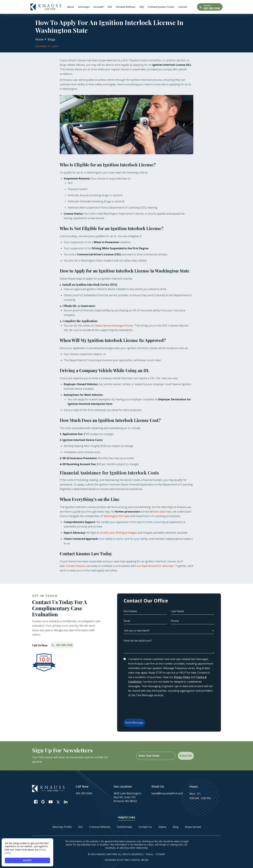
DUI (80, 827)
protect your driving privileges (119, 533)
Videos (162, 827)
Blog (176, 827)
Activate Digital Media (134, 860)
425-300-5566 (212, 8)
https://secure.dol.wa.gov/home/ (114, 325)
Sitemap (160, 854)
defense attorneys (161, 512)
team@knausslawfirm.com (167, 793)
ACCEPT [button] (28, 860)
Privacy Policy (182, 677)
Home (39, 39)
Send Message (134, 723)
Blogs (51, 39)
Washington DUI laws (116, 516)
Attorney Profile (62, 827)
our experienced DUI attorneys (155, 566)
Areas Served (193, 827)
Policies (150, 854)
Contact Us (145, 827)
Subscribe (186, 756)
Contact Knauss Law (78, 566)
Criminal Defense (100, 827)
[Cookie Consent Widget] (27, 852)
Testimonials (124, 827)
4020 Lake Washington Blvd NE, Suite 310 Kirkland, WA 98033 (127, 797)
